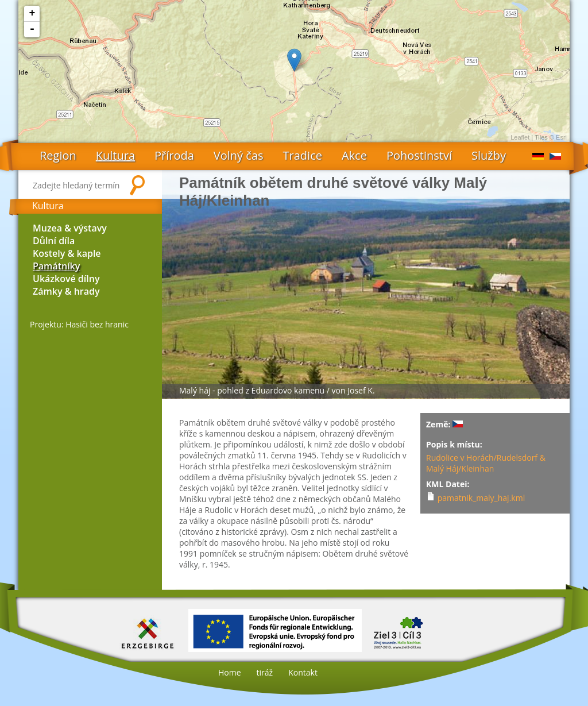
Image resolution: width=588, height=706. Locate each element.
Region (58, 155)
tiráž (265, 672)
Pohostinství (419, 155)
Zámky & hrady (66, 291)
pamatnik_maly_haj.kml (481, 498)
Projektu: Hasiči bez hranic (79, 324)
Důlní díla (54, 241)
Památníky (56, 266)
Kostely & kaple (67, 253)
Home (230, 672)
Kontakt (303, 672)
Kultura (115, 155)
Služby (489, 155)
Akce (354, 155)
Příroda (174, 155)
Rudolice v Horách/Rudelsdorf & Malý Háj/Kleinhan (486, 463)
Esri (561, 137)
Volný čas (239, 155)
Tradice (303, 155)
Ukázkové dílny (66, 279)
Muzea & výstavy (70, 228)
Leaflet (520, 137)
